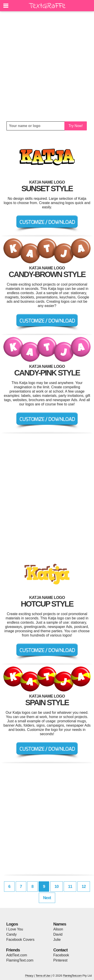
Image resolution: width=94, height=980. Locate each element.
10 (57, 887)
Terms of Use (43, 976)
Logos (12, 924)
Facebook (61, 955)
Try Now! (75, 126)
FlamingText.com (20, 960)
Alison (58, 929)
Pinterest (60, 960)
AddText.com (17, 955)
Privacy (29, 976)
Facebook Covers (20, 940)
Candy (11, 934)
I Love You (15, 929)
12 (84, 887)
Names (60, 924)
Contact (61, 950)
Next (47, 898)
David (58, 934)
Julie (57, 940)
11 (70, 887)
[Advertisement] (47, 66)
